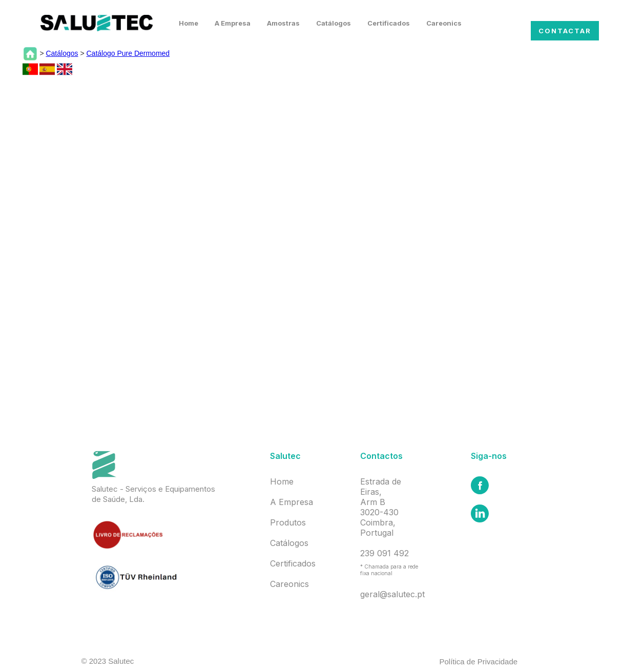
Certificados (389, 23)
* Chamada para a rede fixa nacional (389, 570)
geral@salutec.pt (392, 594)
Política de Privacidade (479, 661)
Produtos (288, 522)
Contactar (565, 31)
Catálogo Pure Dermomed (128, 53)
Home (189, 23)
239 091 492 (385, 553)
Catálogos (334, 23)
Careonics (444, 23)
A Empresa (233, 23)
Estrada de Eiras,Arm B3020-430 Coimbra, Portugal (381, 507)
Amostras (283, 23)
